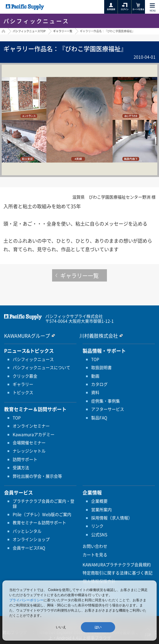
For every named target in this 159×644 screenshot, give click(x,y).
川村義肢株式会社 (99, 335)
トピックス (23, 393)
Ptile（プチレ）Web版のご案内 (42, 515)
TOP (17, 418)
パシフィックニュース (33, 359)
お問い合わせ (95, 546)
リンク (97, 526)
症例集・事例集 (106, 401)
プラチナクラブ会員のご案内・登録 (44, 504)
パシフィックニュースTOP (29, 31)
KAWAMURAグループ (27, 335)
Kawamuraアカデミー (34, 435)
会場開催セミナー (29, 443)
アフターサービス (108, 409)
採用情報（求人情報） (112, 518)
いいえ (61, 627)
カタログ (99, 384)
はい (98, 627)
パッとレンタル (27, 531)
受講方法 (21, 468)
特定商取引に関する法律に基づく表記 (118, 573)
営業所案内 (101, 510)
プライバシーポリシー (26, 600)
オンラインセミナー (31, 426)
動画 (95, 376)
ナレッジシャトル (29, 451)
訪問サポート (25, 460)
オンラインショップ (31, 539)
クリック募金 (25, 376)
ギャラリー (23, 384)
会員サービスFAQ (29, 548)
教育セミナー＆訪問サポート (39, 523)
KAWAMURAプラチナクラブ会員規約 (117, 565)
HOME (3, 32)
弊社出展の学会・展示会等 (37, 476)
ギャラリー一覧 (63, 31)
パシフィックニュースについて (41, 368)
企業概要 (99, 501)
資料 (95, 393)
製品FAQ (99, 418)
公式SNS (99, 535)
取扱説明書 (101, 368)
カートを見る (95, 555)
